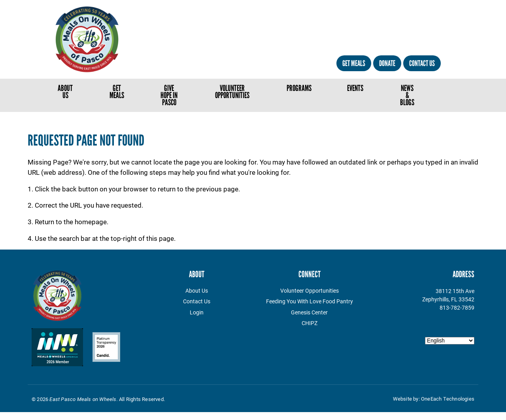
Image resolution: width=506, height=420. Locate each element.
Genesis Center (309, 312)
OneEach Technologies (448, 399)
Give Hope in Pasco (169, 95)
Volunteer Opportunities (232, 92)
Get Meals (354, 63)
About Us (65, 92)
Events (355, 88)
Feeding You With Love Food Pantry (310, 301)
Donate (387, 63)
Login (197, 312)
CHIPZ (310, 323)
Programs (299, 88)
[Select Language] (450, 341)
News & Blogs (407, 95)
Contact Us (422, 63)
